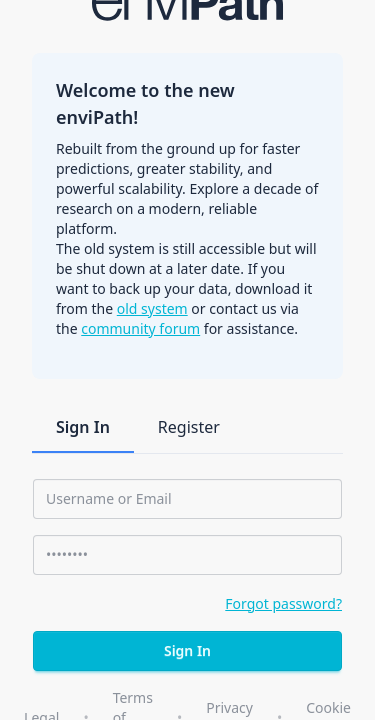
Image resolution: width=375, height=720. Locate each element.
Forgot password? (283, 603)
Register (189, 427)
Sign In (83, 427)
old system (152, 308)
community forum (140, 328)
